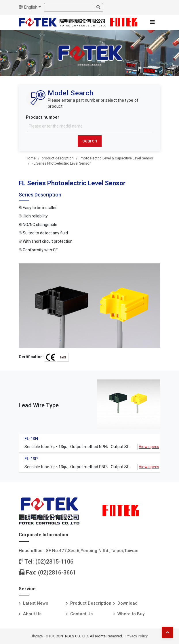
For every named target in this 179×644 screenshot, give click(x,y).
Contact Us (81, 614)
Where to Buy (131, 614)
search (90, 141)
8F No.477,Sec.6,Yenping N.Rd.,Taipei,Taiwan (92, 551)
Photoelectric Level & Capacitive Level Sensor (117, 158)
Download (127, 603)
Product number (43, 117)
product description (58, 158)
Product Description (91, 603)
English (28, 7)
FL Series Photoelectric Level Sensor (61, 163)
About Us (32, 614)
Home (31, 158)
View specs (149, 447)
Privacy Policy (137, 636)
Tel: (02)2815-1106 (46, 562)
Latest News (36, 603)
